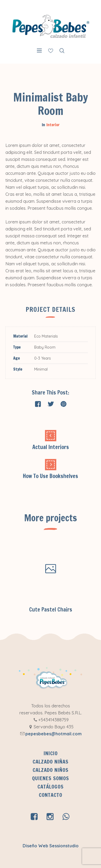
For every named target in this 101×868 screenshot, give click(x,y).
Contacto (50, 795)
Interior (53, 125)
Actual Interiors (51, 447)
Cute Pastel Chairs (51, 610)
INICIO (51, 753)
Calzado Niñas (50, 762)
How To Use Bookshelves (50, 476)
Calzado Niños (50, 770)
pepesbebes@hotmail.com (53, 734)
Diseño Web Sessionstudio (51, 846)
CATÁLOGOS (50, 787)
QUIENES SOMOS (50, 778)
